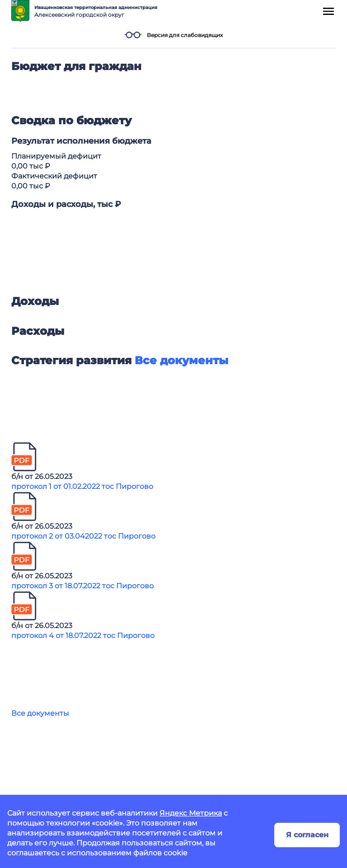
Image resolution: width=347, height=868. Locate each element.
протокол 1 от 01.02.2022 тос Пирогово (82, 486)
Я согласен (307, 835)
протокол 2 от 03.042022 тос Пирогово (83, 536)
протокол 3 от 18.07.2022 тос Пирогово (82, 586)
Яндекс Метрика (191, 813)
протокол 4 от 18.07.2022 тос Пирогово (83, 636)
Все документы (40, 713)
